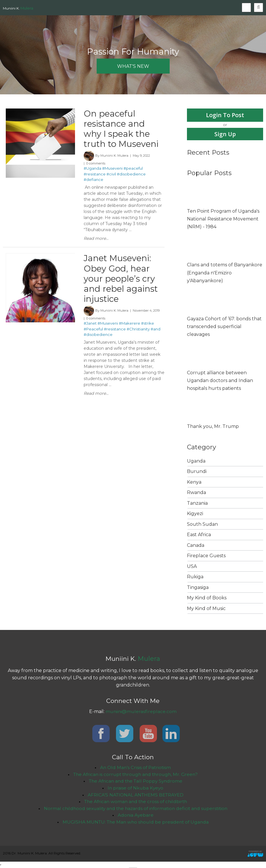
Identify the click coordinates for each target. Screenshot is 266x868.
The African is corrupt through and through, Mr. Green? (135, 774)
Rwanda (196, 493)
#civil (111, 175)
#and (156, 331)
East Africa (199, 535)
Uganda (196, 461)
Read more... (96, 240)
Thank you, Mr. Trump (213, 427)
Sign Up (225, 134)
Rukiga (195, 577)
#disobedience (131, 175)
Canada (196, 545)
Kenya (194, 482)
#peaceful (133, 169)
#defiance (93, 181)
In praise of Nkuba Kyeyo (136, 788)
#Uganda (92, 169)
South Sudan (202, 524)
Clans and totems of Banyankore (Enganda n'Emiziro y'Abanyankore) (225, 273)
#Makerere (130, 326)
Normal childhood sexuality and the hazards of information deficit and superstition (136, 809)
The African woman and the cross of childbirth (135, 802)
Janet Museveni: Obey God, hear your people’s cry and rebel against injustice (121, 280)
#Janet (90, 326)
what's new (133, 66)
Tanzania (197, 503)
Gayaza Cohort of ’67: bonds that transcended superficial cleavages (224, 327)
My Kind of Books (207, 598)
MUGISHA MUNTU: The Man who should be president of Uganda (136, 823)
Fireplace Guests (206, 556)
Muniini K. (18, 8)
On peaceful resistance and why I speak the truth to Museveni (122, 129)
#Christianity (138, 331)
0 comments (96, 164)
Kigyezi (195, 514)
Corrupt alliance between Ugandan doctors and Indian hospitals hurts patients (220, 380)
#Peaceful (93, 331)
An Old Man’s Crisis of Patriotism (136, 767)
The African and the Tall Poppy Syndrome (136, 781)
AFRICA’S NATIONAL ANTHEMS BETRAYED (136, 795)
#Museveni (112, 169)
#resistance (95, 175)
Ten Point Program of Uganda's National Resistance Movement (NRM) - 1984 (223, 219)
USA (192, 566)
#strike (148, 326)
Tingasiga (198, 587)
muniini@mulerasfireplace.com (141, 712)
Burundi (197, 472)
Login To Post (225, 115)
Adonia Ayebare (136, 816)
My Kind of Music (206, 608)
